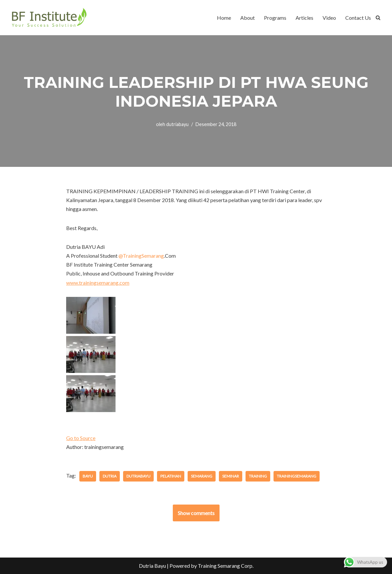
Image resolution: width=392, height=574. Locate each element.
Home (224, 18)
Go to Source (81, 438)
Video (329, 18)
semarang (202, 476)
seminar (231, 476)
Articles (304, 18)
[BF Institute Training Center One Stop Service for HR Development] (49, 18)
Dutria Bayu (152, 566)
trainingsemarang (297, 476)
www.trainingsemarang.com (98, 283)
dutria (110, 476)
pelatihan (171, 476)
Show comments (196, 513)
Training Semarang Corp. (226, 566)
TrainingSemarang (141, 256)
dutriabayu (177, 124)
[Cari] (378, 18)
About (248, 18)
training (258, 476)
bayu (88, 476)
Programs (275, 18)
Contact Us (358, 18)
